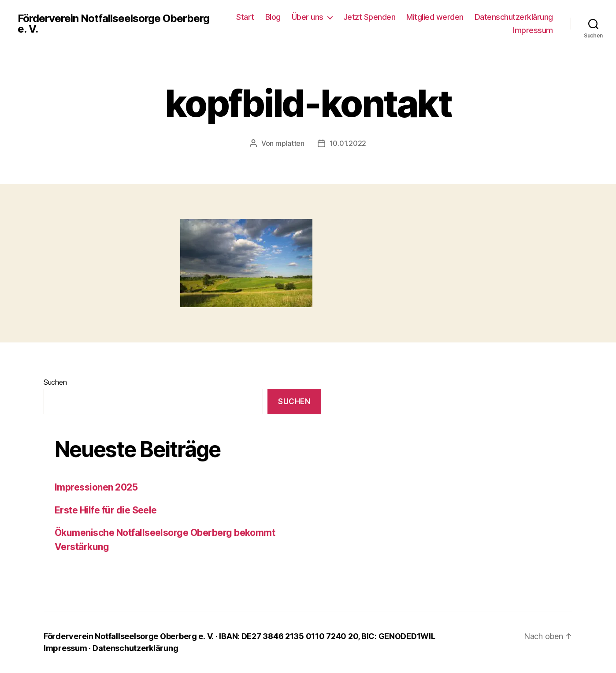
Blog (273, 17)
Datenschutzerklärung (514, 17)
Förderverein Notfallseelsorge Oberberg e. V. (113, 24)
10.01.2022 (348, 143)
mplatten (290, 143)
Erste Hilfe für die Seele (106, 510)
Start (245, 17)
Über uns (308, 17)
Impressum (533, 30)
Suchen (55, 382)
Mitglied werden (435, 17)
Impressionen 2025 (96, 487)
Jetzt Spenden (369, 17)
